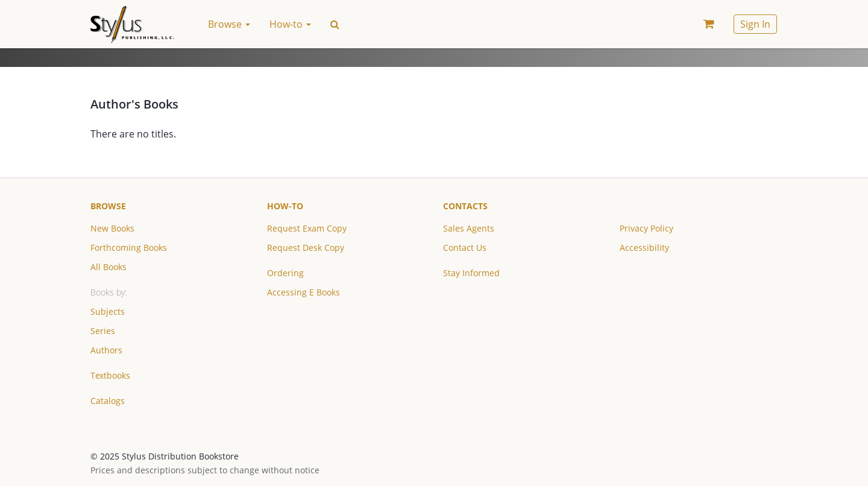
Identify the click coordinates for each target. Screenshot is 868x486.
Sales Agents (469, 228)
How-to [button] (290, 24)
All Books (108, 267)
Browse (108, 206)
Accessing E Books (303, 292)
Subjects (108, 311)
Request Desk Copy (306, 248)
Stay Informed (471, 273)
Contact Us (465, 248)
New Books (112, 228)
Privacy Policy (646, 228)
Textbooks (110, 375)
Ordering (285, 273)
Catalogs (108, 401)
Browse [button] (229, 24)
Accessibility (644, 248)
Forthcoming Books (129, 248)
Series (103, 331)
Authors (106, 350)
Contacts (465, 206)
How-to (285, 206)
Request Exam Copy (307, 228)
